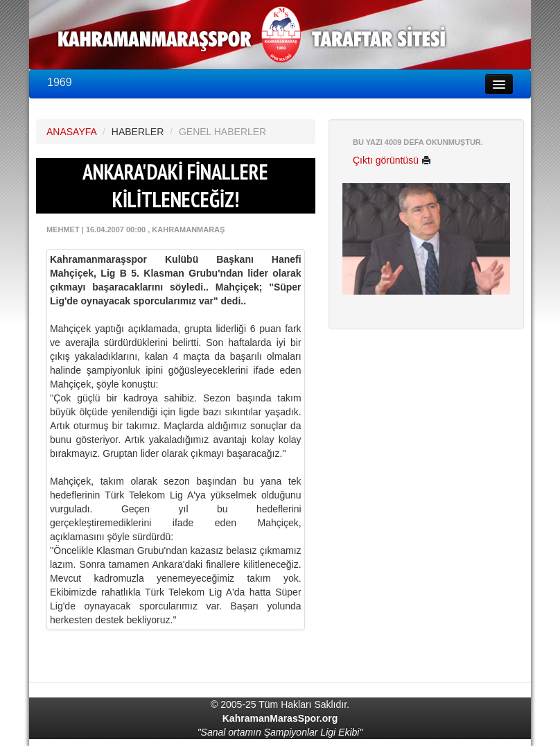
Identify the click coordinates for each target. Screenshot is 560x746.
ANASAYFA (71, 132)
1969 (60, 82)
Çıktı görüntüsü (392, 160)
